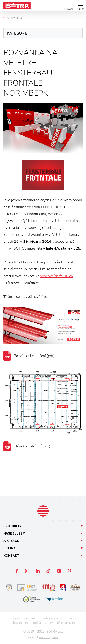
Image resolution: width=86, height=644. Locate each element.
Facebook (17, 571)
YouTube (59, 571)
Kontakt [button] (11, 555)
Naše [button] (14, 533)
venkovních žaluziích (57, 276)
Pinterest (69, 571)
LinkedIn (38, 571)
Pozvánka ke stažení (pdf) (34, 356)
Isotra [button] (10, 548)
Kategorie (17, 33)
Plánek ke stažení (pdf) (32, 446)
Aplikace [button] (11, 541)
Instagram (27, 571)
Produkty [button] (12, 526)
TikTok (48, 571)
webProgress (49, 637)
